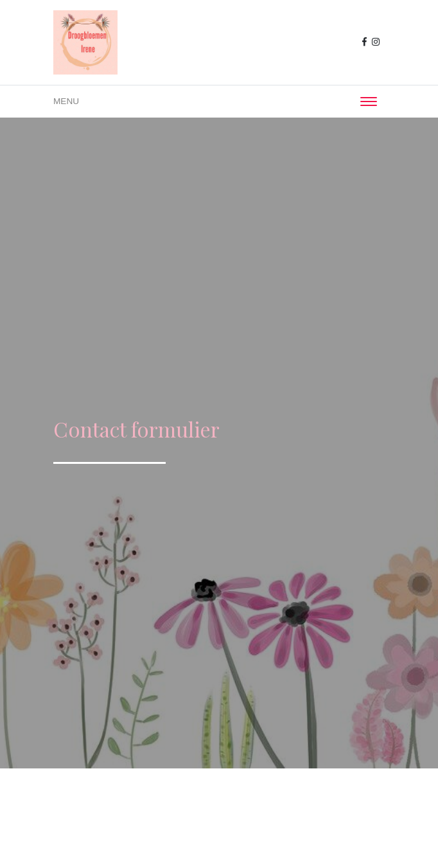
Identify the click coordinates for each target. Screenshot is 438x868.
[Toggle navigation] (369, 102)
